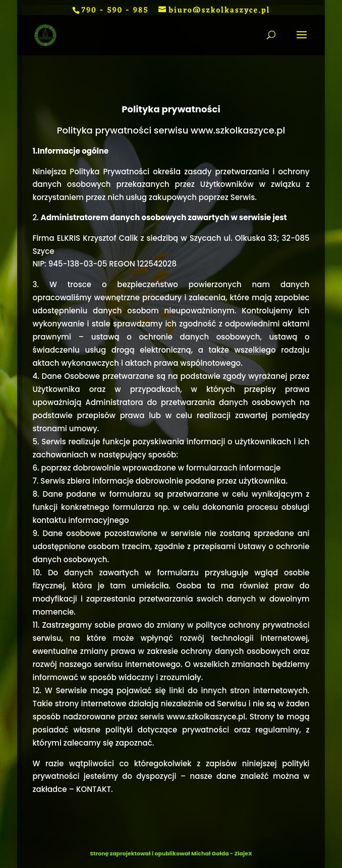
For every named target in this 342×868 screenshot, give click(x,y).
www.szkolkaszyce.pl (206, 717)
